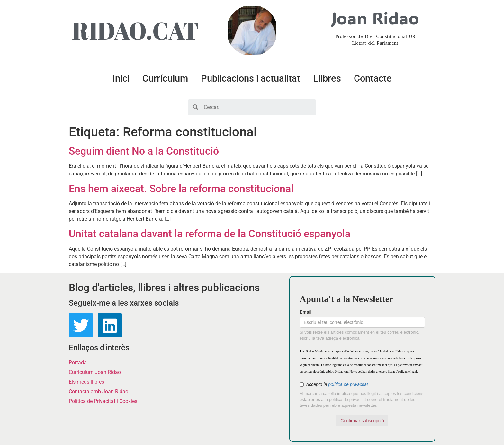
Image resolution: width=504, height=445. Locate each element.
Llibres (327, 78)
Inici (121, 78)
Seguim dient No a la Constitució (144, 151)
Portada (78, 363)
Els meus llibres (86, 382)
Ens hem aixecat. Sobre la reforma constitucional (181, 189)
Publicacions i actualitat (251, 78)
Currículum (165, 78)
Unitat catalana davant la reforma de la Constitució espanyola (210, 234)
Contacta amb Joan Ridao (99, 392)
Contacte (373, 78)
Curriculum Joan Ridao (95, 372)
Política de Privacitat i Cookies (103, 401)
